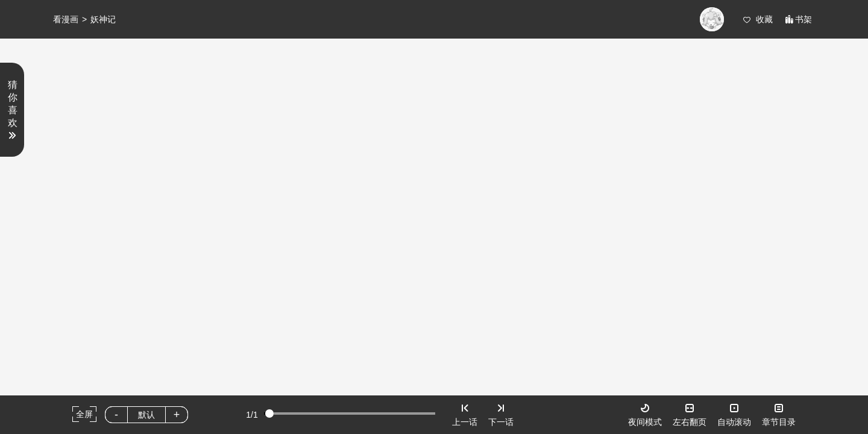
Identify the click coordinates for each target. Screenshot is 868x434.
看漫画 (66, 19)
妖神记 (103, 19)
